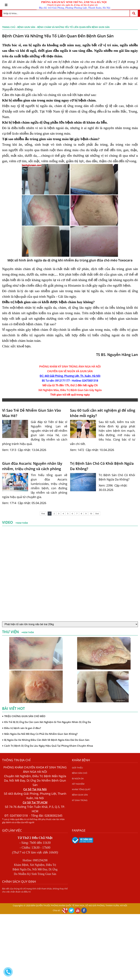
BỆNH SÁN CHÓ (80, 773)
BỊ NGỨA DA (78, 778)
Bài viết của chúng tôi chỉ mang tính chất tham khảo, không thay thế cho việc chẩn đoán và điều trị (35, 890)
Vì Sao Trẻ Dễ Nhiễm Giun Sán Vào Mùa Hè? (32, 413)
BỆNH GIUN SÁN (26, 27)
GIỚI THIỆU (77, 768)
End (97, 514)
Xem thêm (22, 523)
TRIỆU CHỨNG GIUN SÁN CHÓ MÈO (25, 716)
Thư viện (11, 632)
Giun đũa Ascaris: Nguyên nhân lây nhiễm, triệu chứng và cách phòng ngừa (32, 466)
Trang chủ (9, 27)
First (43, 514)
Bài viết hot (13, 708)
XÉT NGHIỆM (78, 784)
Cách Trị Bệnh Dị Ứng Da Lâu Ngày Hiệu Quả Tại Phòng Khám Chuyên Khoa (49, 746)
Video (8, 522)
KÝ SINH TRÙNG (80, 800)
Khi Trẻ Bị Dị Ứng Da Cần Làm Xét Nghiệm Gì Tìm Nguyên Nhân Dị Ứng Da (48, 722)
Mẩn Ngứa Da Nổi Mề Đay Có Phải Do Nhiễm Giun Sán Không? (41, 734)
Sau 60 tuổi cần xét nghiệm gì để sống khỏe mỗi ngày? (103, 413)
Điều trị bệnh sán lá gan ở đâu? (23, 728)
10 (91, 514)
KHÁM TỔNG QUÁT (81, 789)
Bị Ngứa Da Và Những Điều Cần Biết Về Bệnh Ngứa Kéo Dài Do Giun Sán (47, 740)
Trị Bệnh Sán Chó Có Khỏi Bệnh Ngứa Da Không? (102, 466)
